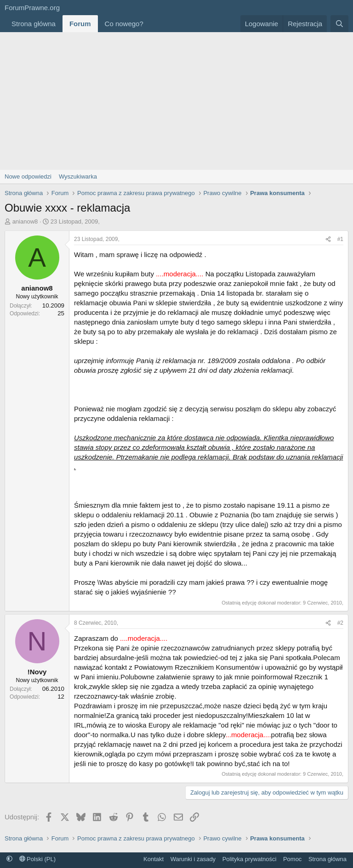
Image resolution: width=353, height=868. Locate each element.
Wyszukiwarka (78, 176)
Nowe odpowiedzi (28, 176)
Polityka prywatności (250, 859)
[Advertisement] (176, 101)
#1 (340, 239)
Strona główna (34, 24)
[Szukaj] (339, 24)
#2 (340, 623)
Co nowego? (124, 24)
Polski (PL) (37, 859)
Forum (80, 24)
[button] (151, 24)
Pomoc (292, 859)
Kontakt (154, 859)
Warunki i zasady (193, 859)
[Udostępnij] (328, 239)
